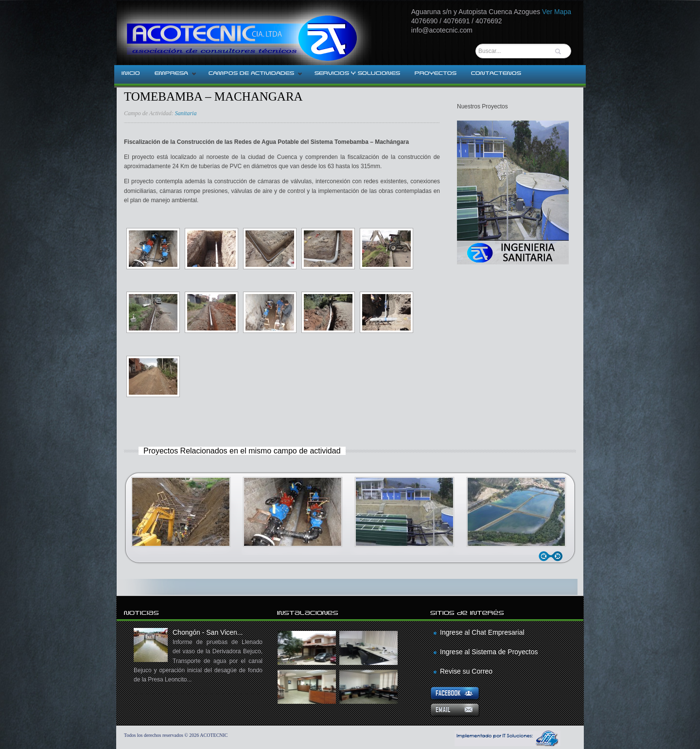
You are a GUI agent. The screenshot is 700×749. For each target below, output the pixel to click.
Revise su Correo (466, 671)
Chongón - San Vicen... (198, 656)
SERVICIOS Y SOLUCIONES (357, 73)
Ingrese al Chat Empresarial (482, 632)
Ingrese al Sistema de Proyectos (489, 652)
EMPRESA (172, 76)
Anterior (546, 556)
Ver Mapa (557, 12)
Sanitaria (186, 113)
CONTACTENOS (496, 73)
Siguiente (559, 556)
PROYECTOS (436, 73)
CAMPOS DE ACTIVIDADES (252, 76)
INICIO (131, 73)
